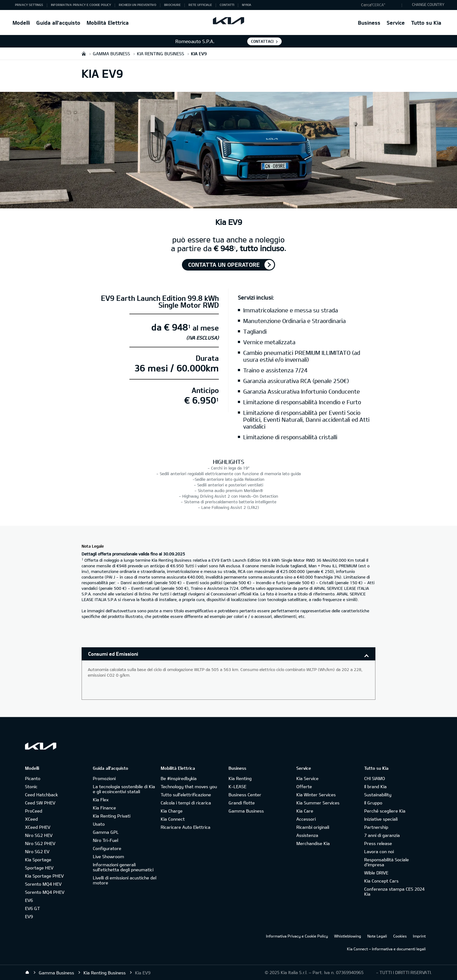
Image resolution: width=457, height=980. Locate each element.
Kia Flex (101, 800)
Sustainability (378, 795)
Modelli (21, 23)
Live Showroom (108, 856)
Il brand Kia (375, 786)
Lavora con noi (379, 851)
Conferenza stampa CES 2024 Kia (394, 891)
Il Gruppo (373, 803)
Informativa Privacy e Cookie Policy (297, 936)
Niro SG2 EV (37, 851)
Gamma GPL (106, 832)
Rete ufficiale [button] (200, 5)
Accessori (306, 819)
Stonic (31, 786)
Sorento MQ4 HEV (43, 884)
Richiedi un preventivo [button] (138, 5)
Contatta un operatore (224, 265)
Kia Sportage (38, 860)
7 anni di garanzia (382, 835)
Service (396, 23)
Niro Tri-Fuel (105, 840)
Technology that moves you (189, 786)
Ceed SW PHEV (40, 803)
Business (369, 23)
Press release (378, 843)
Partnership (376, 827)
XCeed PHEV (38, 827)
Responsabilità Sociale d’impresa (387, 862)
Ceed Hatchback (41, 795)
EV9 (29, 916)
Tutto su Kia (426, 23)
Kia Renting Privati (112, 816)
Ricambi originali (313, 827)
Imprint (419, 936)
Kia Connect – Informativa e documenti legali (386, 949)
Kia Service (307, 778)
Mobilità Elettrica (108, 23)
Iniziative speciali (381, 819)
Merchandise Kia (313, 843)
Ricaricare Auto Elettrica (186, 827)
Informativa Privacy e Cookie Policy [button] (81, 5)
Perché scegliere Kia (385, 811)
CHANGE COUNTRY (428, 4)
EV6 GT (33, 908)
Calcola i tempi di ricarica (186, 803)
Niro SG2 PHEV (40, 843)
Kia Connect (173, 819)
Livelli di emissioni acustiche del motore (125, 880)
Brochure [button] (172, 5)
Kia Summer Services (318, 803)
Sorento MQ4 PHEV (45, 892)
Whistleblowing (348, 936)
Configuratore (107, 848)
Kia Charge (172, 811)
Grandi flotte (242, 803)
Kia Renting (240, 778)
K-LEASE (237, 786)
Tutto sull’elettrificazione (186, 795)
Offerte (304, 786)
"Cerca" (378, 5)
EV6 (29, 900)
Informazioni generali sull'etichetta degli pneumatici (123, 867)
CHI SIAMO (375, 778)
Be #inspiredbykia (179, 778)
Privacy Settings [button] (29, 5)
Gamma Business (246, 811)
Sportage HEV (39, 868)
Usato (99, 824)
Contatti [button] (227, 5)
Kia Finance (104, 808)
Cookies (400, 936)
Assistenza (307, 835)
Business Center (245, 795)
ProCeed (34, 811)
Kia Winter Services (316, 795)
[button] (380, 5)
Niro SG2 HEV (39, 835)
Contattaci (262, 41)
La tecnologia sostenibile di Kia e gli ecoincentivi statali (124, 789)
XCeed (31, 819)
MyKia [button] (247, 5)
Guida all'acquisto (58, 23)
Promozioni (104, 778)
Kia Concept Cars (381, 881)
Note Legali (377, 936)
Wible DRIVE (376, 873)
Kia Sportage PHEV (44, 876)
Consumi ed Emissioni (113, 654)
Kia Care (305, 811)
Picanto (33, 778)
